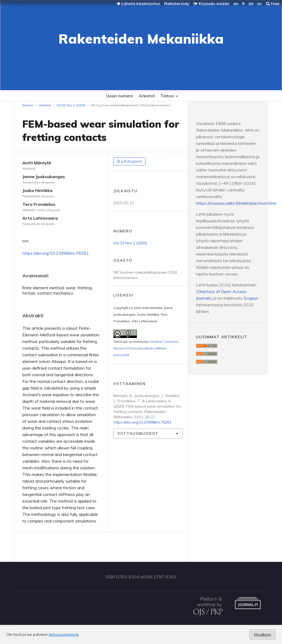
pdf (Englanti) (131, 161)
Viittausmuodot (138, 433)
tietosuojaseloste (64, 634)
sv (259, 3)
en (236, 3)
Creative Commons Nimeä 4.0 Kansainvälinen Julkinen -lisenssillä (146, 348)
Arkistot (147, 96)
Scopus (251, 298)
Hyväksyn (263, 634)
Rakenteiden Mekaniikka (141, 39)
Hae (273, 3)
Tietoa (167, 96)
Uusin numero (120, 96)
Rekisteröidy (177, 3)
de (251, 3)
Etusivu (28, 105)
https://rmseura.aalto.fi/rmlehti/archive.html (236, 203)
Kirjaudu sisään (211, 3)
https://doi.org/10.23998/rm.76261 (56, 253)
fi (243, 3)
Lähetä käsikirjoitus (138, 3)
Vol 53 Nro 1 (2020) (71, 105)
